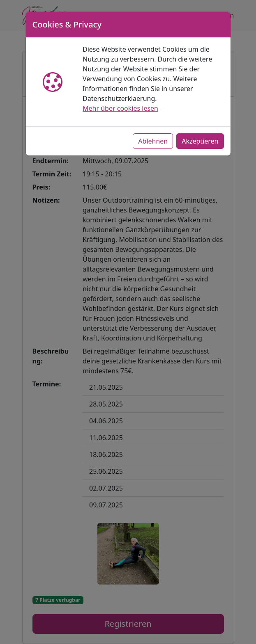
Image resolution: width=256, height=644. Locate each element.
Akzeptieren (200, 141)
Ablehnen (153, 141)
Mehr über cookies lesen (120, 108)
